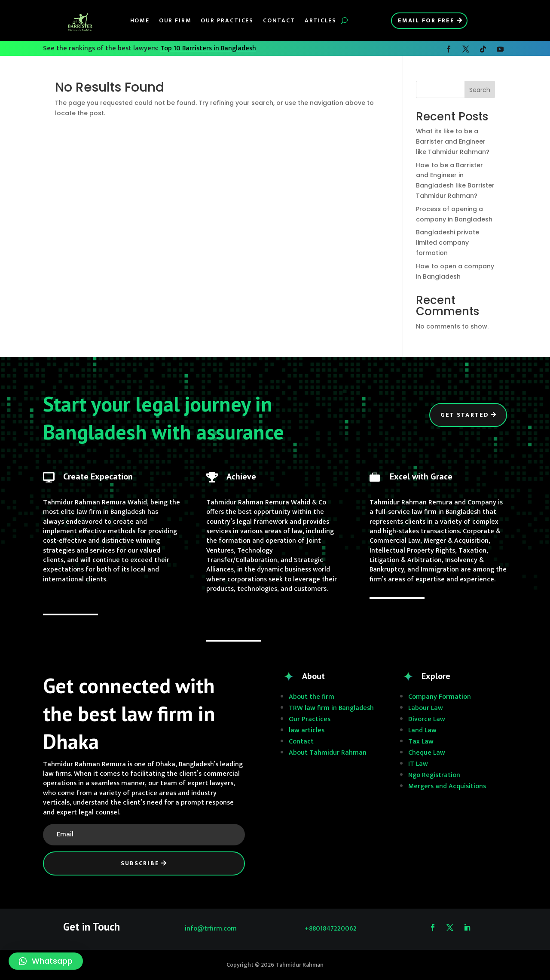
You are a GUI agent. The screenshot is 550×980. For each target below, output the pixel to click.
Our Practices (227, 20)
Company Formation (440, 697)
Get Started (465, 415)
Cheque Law (427, 753)
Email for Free (426, 20)
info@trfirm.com (211, 929)
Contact (279, 20)
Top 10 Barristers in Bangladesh (208, 48)
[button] (46, 961)
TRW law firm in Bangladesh (331, 708)
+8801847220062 (331, 929)
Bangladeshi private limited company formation (448, 243)
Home (140, 20)
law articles (307, 730)
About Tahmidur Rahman (328, 753)
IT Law (418, 764)
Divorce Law (427, 719)
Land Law (422, 730)
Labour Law (426, 708)
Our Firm (175, 20)
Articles (321, 20)
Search (480, 90)
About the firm (312, 697)
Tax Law (421, 742)
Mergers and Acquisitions (447, 786)
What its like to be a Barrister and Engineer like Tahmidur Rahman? (453, 141)
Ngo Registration (434, 775)
